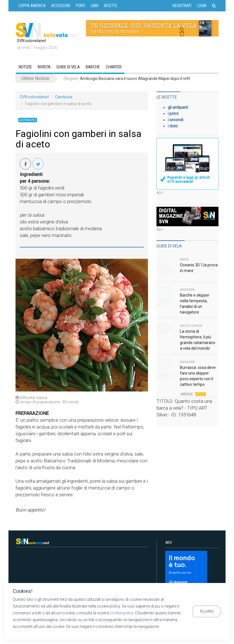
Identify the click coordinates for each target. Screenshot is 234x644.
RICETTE (111, 6)
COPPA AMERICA (32, 6)
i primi (173, 114)
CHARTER (114, 67)
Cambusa (64, 97)
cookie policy (121, 613)
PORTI (80, 6)
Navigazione (187, 290)
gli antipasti (178, 107)
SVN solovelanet (34, 97)
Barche (93, 67)
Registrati (182, 6)
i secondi (175, 120)
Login (202, 6)
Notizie (25, 67)
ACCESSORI (61, 6)
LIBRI (95, 6)
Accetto (209, 612)
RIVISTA (44, 67)
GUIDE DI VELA (68, 67)
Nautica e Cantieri (191, 326)
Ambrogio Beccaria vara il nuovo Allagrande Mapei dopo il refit (127, 79)
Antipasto (27, 120)
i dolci (173, 126)
